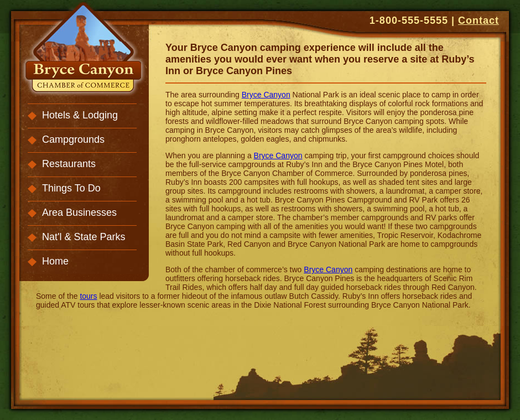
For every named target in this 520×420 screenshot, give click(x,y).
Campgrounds (73, 139)
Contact (479, 20)
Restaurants (69, 164)
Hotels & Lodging (80, 115)
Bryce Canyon (266, 95)
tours (88, 296)
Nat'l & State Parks (84, 237)
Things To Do (71, 188)
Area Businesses (79, 212)
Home (55, 261)
